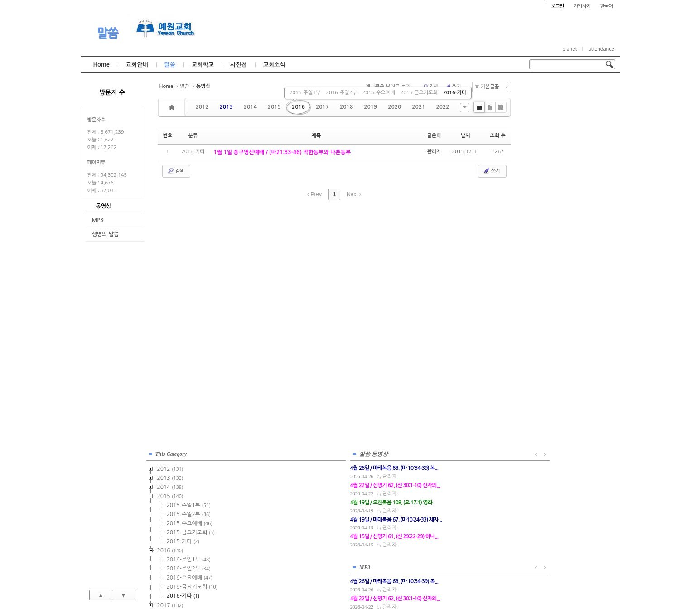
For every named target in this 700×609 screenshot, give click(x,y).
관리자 (434, 152)
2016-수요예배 (379, 93)
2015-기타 (564, 178)
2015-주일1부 (569, 141)
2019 (370, 107)
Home (101, 65)
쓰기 (491, 171)
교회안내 (137, 65)
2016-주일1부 (305, 93)
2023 (551, 296)
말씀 (107, 33)
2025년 (553, 314)
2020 (394, 107)
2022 (442, 107)
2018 (346, 107)
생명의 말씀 (106, 234)
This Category (552, 90)
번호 (168, 136)
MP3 (98, 220)
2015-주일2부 (569, 150)
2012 (202, 107)
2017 (322, 107)
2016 (298, 107)
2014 (250, 107)
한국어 (606, 6)
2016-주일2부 (341, 93)
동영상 (104, 206)
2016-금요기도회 (419, 93)
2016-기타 (455, 93)
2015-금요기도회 (572, 169)
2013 (226, 107)
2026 (550, 323)
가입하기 (582, 6)
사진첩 (239, 65)
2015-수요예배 (570, 159)
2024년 (553, 305)
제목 (316, 136)
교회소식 (274, 65)
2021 (418, 107)
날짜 (466, 136)
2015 (274, 107)
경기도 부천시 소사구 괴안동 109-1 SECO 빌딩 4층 (365, 583)
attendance (601, 49)
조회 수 (497, 136)
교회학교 (203, 65)
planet (570, 49)
